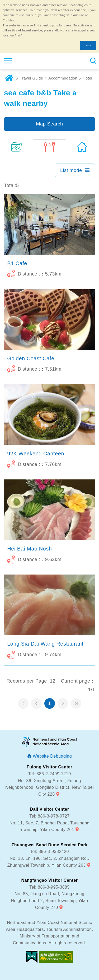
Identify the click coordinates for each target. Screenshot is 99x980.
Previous (36, 703)
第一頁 (23, 703)
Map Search (49, 124)
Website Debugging (52, 756)
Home (9, 78)
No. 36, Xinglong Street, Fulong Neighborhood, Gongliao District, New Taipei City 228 (49, 787)
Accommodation (63, 78)
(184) (82, 147)
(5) (49, 147)
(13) (16, 147)
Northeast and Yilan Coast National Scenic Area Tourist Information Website (36, 61)
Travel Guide (32, 78)
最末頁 (76, 703)
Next (63, 703)
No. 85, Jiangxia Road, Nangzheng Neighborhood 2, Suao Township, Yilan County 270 (49, 900)
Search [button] (93, 61)
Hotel (87, 78)
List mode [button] (71, 170)
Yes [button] (88, 45)
